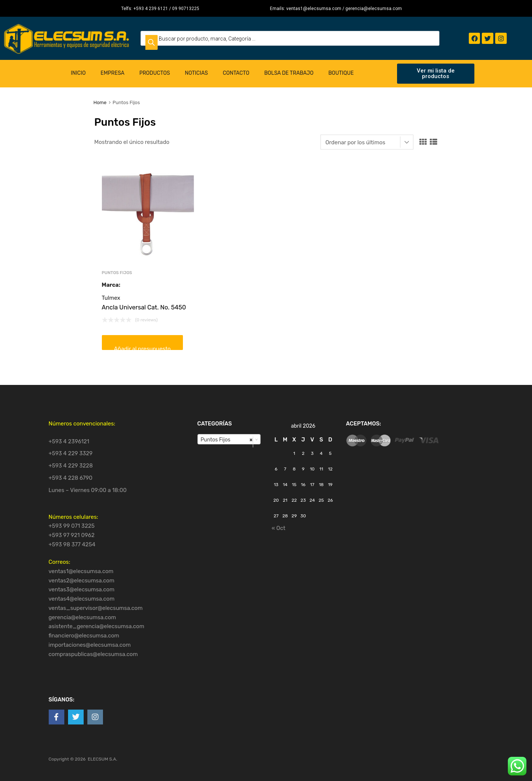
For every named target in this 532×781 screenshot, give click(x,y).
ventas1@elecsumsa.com (81, 571)
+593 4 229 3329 (71, 453)
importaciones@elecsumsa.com (90, 645)
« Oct (279, 528)
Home (100, 102)
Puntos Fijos (117, 273)
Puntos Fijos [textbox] (227, 440)
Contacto (236, 73)
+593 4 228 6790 (71, 478)
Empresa (112, 73)
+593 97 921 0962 (72, 535)
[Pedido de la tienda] (367, 142)
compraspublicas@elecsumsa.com (93, 654)
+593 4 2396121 (69, 441)
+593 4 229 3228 (71, 466)
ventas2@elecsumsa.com (82, 581)
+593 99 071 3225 (72, 526)
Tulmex (111, 298)
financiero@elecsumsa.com (84, 636)
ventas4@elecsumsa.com (82, 599)
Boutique (341, 73)
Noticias (196, 73)
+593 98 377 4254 (72, 544)
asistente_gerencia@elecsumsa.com (97, 626)
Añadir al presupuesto (143, 348)
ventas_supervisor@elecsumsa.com (96, 608)
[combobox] (229, 439)
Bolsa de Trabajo (289, 73)
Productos (155, 73)
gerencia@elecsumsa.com (83, 617)
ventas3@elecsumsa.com (82, 589)
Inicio (78, 73)
